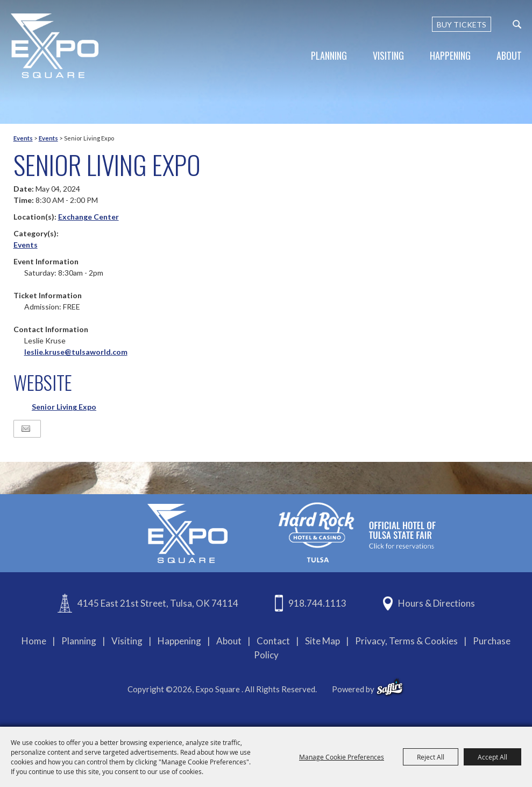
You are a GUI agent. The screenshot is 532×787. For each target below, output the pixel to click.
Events (23, 138)
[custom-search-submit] (517, 24)
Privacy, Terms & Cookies (406, 641)
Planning (329, 55)
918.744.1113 (317, 603)
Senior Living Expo (64, 407)
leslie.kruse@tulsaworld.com (76, 352)
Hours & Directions (437, 603)
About (509, 55)
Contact (273, 641)
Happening (450, 55)
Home (34, 641)
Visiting (388, 55)
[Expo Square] (55, 46)
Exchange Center (88, 217)
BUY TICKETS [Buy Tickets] (462, 24)
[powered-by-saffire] (390, 687)
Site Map (322, 641)
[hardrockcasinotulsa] (357, 532)
